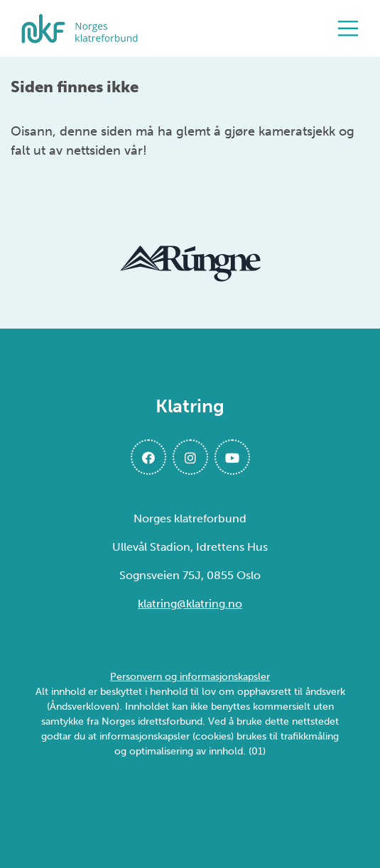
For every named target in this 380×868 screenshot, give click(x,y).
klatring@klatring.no (190, 604)
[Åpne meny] (352, 28)
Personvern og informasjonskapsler (190, 677)
